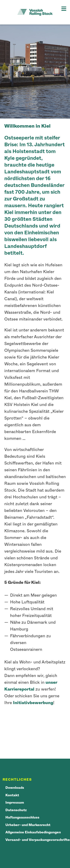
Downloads (15, 788)
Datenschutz (16, 810)
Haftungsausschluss (22, 818)
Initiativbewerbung (33, 703)
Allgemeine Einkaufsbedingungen (33, 832)
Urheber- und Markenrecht (28, 825)
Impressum (15, 803)
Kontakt (12, 795)
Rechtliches (17, 780)
